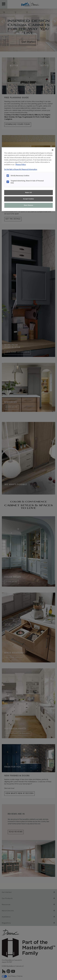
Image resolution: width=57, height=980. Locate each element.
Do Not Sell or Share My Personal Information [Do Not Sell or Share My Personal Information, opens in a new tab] (21, 170)
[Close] (53, 150)
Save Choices (28, 205)
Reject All (28, 192)
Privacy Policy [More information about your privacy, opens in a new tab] (21, 165)
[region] (29, 179)
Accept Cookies (28, 199)
